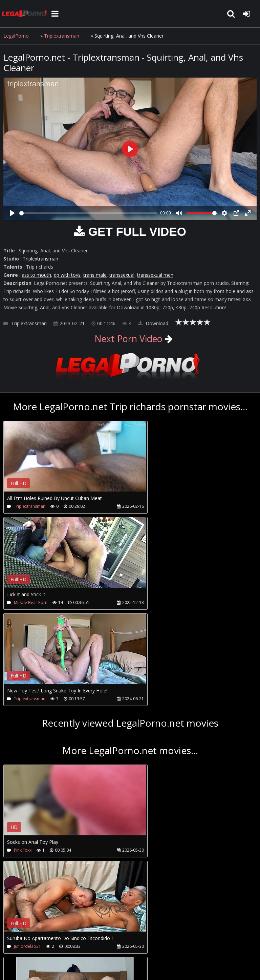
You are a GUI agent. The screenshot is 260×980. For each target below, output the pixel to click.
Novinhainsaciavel (31, 850)
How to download (115, 942)
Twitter (157, 942)
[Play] (12, 213)
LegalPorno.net (27, 14)
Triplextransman (62, 36)
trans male (95, 275)
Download (153, 323)
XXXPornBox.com (196, 942)
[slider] (88, 213)
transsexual (122, 275)
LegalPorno (16, 36)
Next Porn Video (128, 338)
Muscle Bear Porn (158, 506)
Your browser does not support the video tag (75, 461)
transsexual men (155, 275)
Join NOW (15, 942)
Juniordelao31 (155, 754)
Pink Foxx (23, 754)
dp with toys (67, 275)
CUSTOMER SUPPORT (58, 942)
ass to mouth (36, 275)
